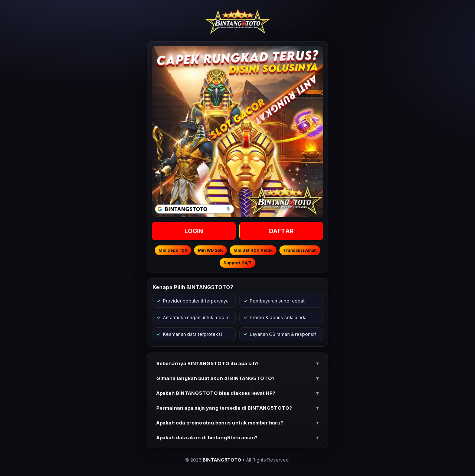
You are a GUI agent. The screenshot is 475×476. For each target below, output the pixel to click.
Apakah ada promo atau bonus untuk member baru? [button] (220, 423)
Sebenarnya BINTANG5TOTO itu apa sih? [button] (207, 363)
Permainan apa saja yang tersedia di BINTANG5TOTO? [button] (224, 408)
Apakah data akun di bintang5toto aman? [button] (207, 437)
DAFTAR (281, 231)
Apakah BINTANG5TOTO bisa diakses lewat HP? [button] (216, 393)
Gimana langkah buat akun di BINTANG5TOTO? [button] (215, 378)
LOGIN (194, 231)
